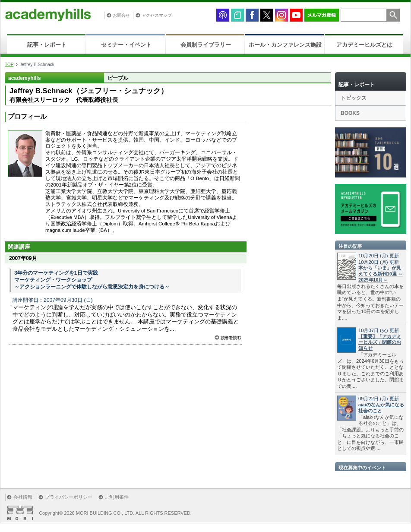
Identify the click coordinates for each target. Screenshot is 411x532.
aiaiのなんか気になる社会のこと (381, 408)
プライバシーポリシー (69, 497)
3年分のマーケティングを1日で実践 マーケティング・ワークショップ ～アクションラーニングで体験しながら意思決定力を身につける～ (92, 280)
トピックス (354, 98)
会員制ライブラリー (206, 45)
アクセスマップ (157, 15)
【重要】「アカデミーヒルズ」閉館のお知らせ (380, 342)
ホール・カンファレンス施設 (285, 45)
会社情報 (23, 497)
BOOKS (350, 113)
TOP (9, 65)
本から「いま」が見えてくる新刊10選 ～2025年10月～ (381, 274)
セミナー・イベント (126, 45)
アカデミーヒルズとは (364, 45)
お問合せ (121, 15)
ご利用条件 (117, 497)
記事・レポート (47, 45)
